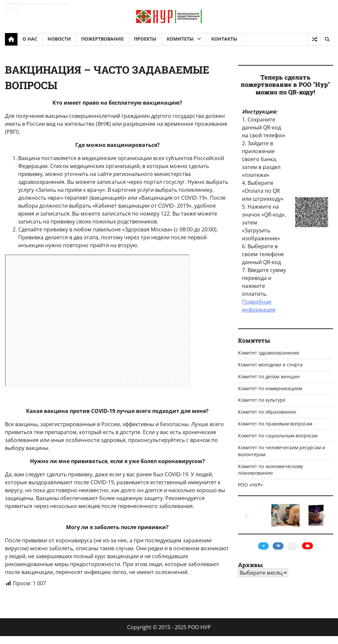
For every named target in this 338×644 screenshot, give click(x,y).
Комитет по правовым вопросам (275, 424)
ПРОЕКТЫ (145, 39)
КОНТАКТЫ (224, 39)
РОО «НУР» (250, 485)
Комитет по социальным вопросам (278, 436)
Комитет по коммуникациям (270, 388)
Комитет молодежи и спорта (270, 365)
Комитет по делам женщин (269, 376)
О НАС (30, 39)
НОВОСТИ (59, 39)
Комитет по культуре (262, 400)
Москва (12, 7)
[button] (247, 516)
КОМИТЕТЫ (180, 39)
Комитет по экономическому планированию (270, 470)
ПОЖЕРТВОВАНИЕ (102, 39)
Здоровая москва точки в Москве (37, 3)
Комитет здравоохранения (269, 353)
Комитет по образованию (267, 412)
